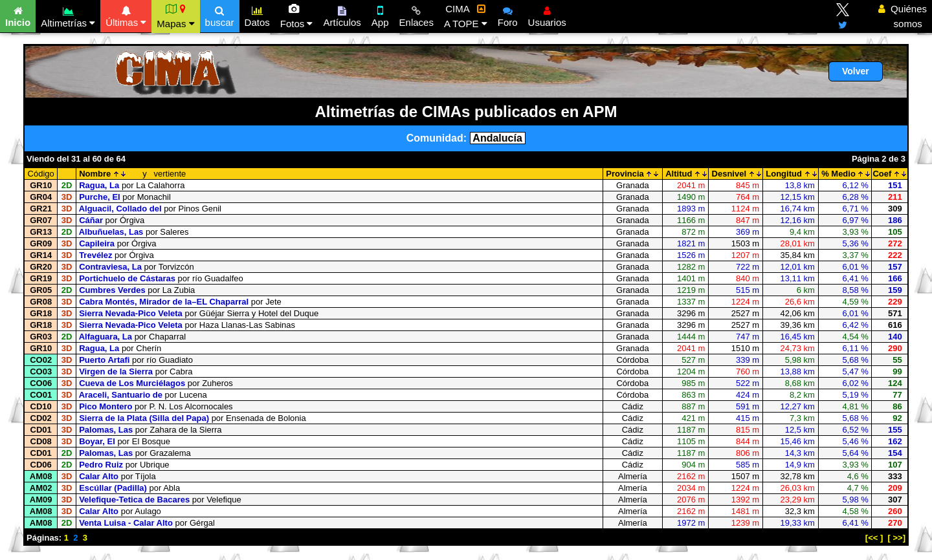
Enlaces (416, 15)
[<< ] (874, 538)
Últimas (126, 15)
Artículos (342, 15)
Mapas (175, 16)
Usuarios (547, 15)
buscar (220, 15)
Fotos (297, 16)
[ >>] (897, 538)
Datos (257, 15)
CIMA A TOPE (466, 16)
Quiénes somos (903, 16)
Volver (856, 71)
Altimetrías (68, 15)
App (380, 15)
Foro (508, 15)
